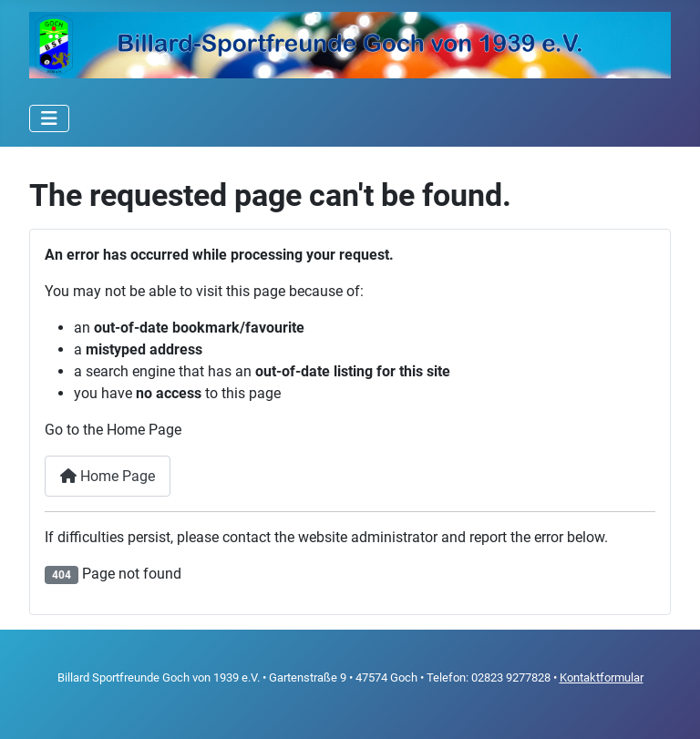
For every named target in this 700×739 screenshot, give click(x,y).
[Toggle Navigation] (49, 118)
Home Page (108, 476)
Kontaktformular (602, 677)
